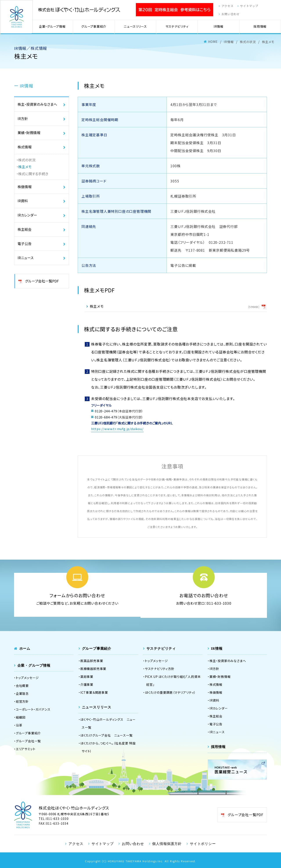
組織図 (21, 717)
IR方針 (23, 120)
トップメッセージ (27, 677)
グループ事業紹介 (96, 28)
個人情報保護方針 (166, 843)
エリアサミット (26, 748)
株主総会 (25, 234)
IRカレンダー (27, 219)
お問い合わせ (227, 15)
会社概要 (22, 685)
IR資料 (23, 204)
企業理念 (22, 693)
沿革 (19, 725)
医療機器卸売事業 (93, 668)
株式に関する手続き (33, 177)
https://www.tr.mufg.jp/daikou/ (117, 429)
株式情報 (25, 149)
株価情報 (25, 190)
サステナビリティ (178, 28)
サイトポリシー (202, 843)
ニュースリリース (137, 28)
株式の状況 (27, 162)
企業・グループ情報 (56, 28)
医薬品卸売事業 (92, 660)
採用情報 (260, 28)
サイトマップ (247, 7)
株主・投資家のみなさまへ (37, 105)
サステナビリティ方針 (160, 668)
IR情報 (219, 28)
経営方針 (22, 701)
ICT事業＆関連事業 (94, 692)
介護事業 (87, 684)
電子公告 (25, 249)
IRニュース (26, 263)
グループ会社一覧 (28, 741)
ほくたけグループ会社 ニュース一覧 (106, 735)
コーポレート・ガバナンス (33, 709)
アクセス (223, 7)
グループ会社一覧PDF (42, 287)
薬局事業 (87, 676)
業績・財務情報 (29, 135)
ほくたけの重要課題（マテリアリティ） (170, 692)
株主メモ (25, 169)
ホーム (25, 648)
